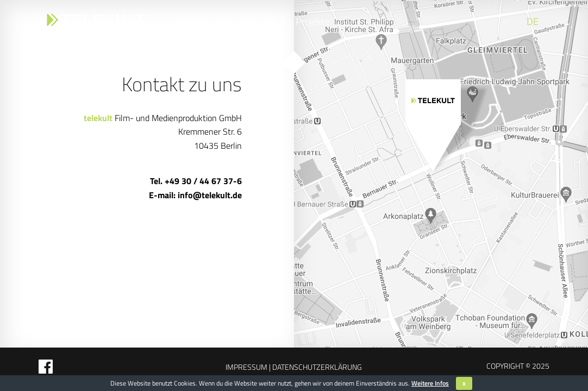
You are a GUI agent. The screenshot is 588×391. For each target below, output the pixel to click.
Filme (274, 21)
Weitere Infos (430, 383)
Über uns (233, 21)
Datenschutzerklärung (316, 367)
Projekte (312, 21)
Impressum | (248, 367)
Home (192, 21)
